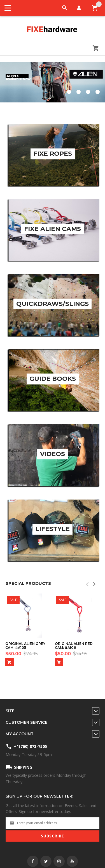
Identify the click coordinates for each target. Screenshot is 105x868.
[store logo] (53, 30)
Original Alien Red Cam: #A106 (74, 646)
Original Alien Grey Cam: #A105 (25, 646)
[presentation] (95, 584)
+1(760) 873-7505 (31, 746)
